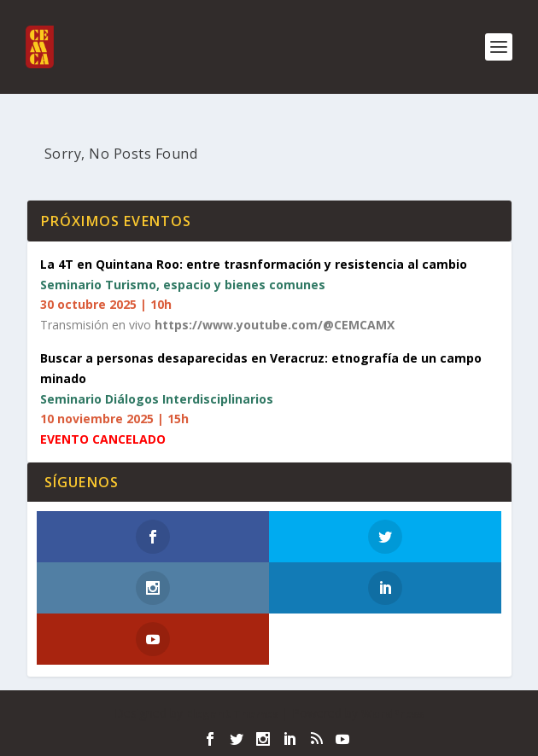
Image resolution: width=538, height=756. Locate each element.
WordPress (392, 713)
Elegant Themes (232, 713)
